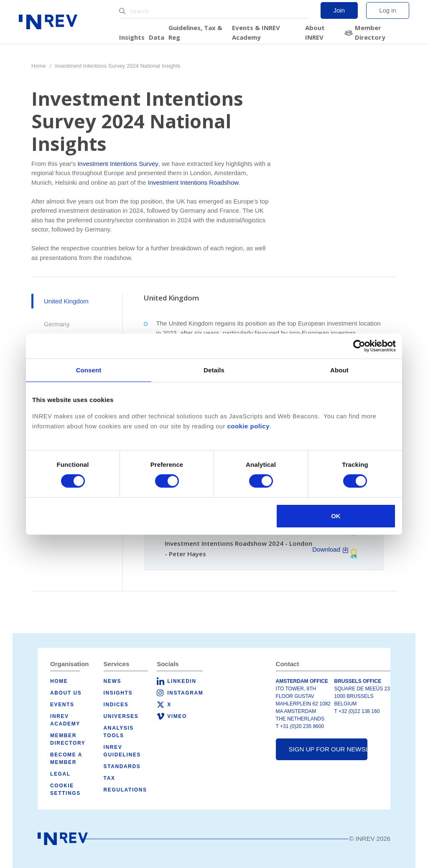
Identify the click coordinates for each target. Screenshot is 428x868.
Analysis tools (119, 732)
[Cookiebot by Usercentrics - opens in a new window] (359, 346)
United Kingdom (66, 301)
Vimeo (177, 716)
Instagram (185, 693)
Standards (122, 766)
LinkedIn (182, 681)
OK (336, 516)
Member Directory (370, 32)
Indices (116, 705)
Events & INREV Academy (256, 32)
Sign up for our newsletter (328, 749)
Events (62, 705)
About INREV (315, 32)
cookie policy (248, 426)
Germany (57, 324)
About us (66, 693)
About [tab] (339, 370)
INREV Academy (65, 720)
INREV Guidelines (122, 751)
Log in (388, 10)
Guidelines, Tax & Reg (195, 32)
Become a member (66, 759)
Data (157, 37)
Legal (60, 774)
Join (339, 10)
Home (39, 66)
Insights (132, 37)
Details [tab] (214, 370)
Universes (121, 716)
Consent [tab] (89, 370)
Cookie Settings (65, 789)
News (112, 681)
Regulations (125, 790)
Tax (110, 778)
